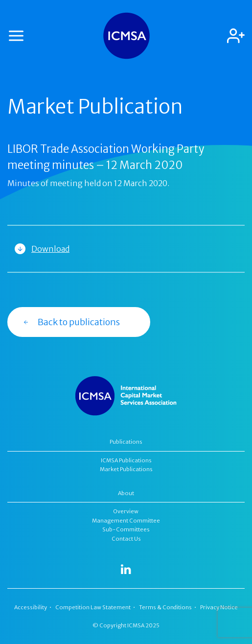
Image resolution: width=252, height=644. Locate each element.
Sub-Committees (126, 529)
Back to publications (71, 322)
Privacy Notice (219, 607)
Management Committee (126, 521)
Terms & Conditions (165, 607)
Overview (126, 511)
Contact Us (126, 539)
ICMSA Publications (126, 460)
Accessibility (31, 607)
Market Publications (126, 469)
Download (50, 249)
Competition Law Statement (93, 607)
